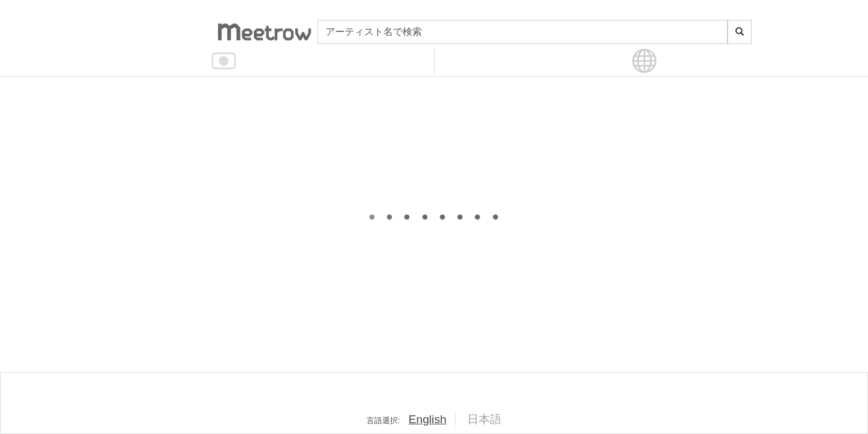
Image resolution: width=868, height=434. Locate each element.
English (428, 419)
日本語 (484, 419)
